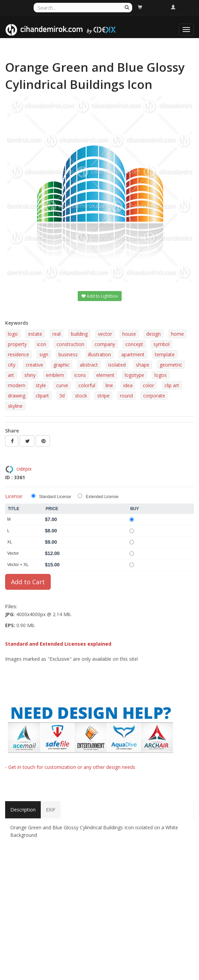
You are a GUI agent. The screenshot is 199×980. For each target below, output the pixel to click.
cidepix (24, 469)
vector (105, 334)
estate (35, 334)
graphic (61, 365)
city (12, 365)
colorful (87, 385)
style (41, 385)
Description (23, 810)
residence (18, 354)
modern (17, 385)
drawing (17, 396)
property (17, 344)
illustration (99, 354)
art (11, 375)
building (79, 334)
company (105, 344)
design (153, 334)
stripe (103, 396)
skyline (15, 406)
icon (42, 344)
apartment (133, 354)
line (109, 385)
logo (13, 334)
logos (161, 375)
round (126, 396)
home (177, 334)
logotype (134, 375)
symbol (161, 344)
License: (14, 496)
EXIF (51, 810)
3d (62, 396)
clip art (172, 385)
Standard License (55, 497)
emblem (55, 375)
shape (143, 365)
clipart (42, 396)
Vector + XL (18, 565)
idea (128, 385)
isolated (117, 365)
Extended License (102, 497)
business (68, 354)
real (57, 334)
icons (80, 375)
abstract (89, 365)
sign (44, 354)
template (165, 354)
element (105, 375)
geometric (171, 365)
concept (134, 344)
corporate (154, 396)
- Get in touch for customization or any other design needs (70, 767)
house (129, 334)
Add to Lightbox (100, 296)
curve (62, 385)
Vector (13, 553)
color (148, 385)
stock (81, 396)
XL (10, 542)
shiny (30, 375)
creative (34, 365)
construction (70, 344)
